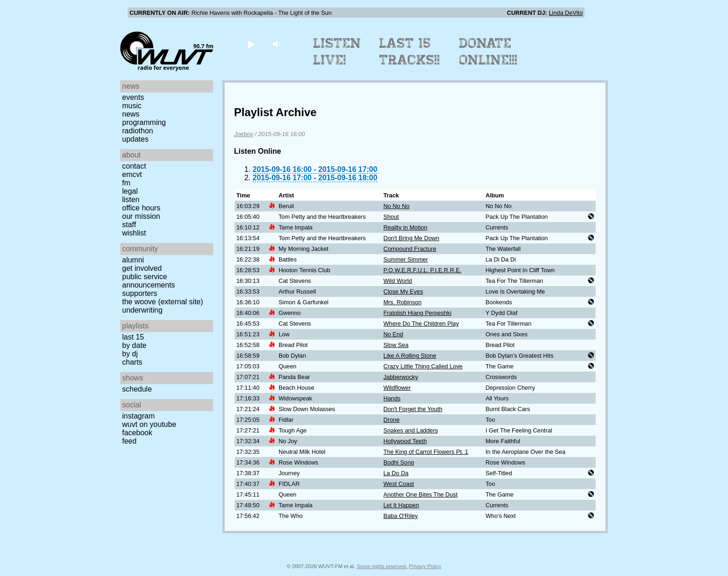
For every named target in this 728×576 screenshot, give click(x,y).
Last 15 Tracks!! (410, 52)
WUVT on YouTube (149, 424)
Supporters (140, 293)
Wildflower (397, 388)
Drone (392, 420)
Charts (132, 362)
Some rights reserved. (382, 566)
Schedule (137, 389)
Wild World (398, 281)
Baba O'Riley (401, 516)
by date (134, 345)
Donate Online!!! (488, 52)
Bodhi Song (399, 462)
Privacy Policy (425, 566)
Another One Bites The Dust (421, 494)
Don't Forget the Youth (413, 409)
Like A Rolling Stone (410, 356)
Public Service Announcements (149, 281)
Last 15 (133, 337)
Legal (130, 191)
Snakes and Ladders (411, 430)
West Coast (399, 484)
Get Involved (142, 268)
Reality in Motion (406, 227)
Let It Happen (401, 505)
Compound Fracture (410, 249)
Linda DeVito (566, 13)
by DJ (130, 354)
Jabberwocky (401, 377)
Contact (134, 166)
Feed (129, 441)
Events (133, 97)
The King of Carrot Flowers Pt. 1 (426, 452)
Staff (129, 225)
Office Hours (141, 208)
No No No (396, 206)
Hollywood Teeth (405, 441)
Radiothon (138, 131)
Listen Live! (337, 52)
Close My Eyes (403, 291)
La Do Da (396, 473)
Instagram (138, 416)
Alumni (133, 260)
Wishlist (134, 233)
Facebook (137, 433)
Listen (131, 200)
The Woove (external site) (162, 302)
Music (132, 106)
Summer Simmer (406, 259)
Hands (392, 398)
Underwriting (142, 310)
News (131, 114)
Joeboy (244, 134)
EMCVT (132, 174)
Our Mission (141, 216)
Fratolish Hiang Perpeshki (418, 313)
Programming (144, 122)
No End (393, 334)
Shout (391, 217)
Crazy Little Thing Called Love (423, 366)
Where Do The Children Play (421, 324)
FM (126, 183)
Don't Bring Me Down (412, 238)
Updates (135, 139)
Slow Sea (396, 345)
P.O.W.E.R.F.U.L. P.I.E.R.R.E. (422, 270)
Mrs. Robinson (403, 302)
